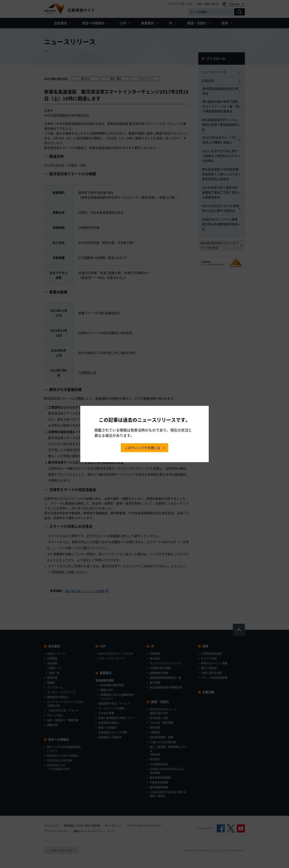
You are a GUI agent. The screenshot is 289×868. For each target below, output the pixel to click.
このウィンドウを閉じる (142, 448)
